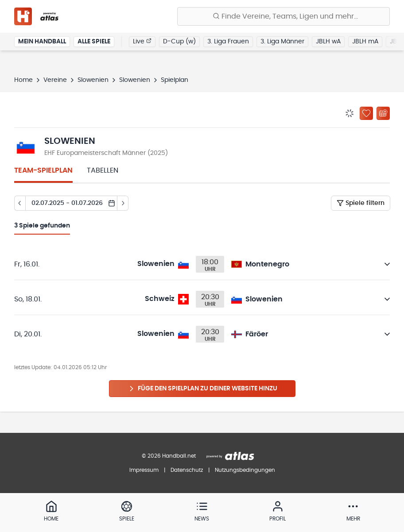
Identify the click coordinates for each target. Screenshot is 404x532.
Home (23, 80)
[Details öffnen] (387, 264)
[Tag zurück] (20, 203)
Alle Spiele (94, 42)
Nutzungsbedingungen (245, 470)
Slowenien (93, 80)
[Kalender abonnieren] (383, 113)
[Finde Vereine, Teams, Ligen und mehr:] (284, 16)
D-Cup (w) (179, 42)
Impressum (144, 470)
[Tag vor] (123, 203)
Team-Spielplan (43, 170)
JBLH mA (365, 42)
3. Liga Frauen (228, 42)
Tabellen (103, 170)
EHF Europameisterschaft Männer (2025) (106, 153)
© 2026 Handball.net (169, 456)
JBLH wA (328, 42)
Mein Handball (42, 42)
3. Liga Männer (282, 42)
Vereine (55, 80)
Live (142, 41)
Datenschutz (187, 470)
